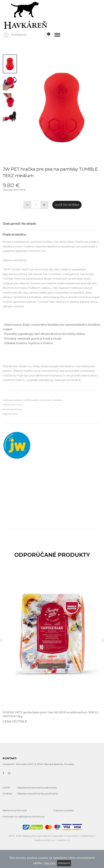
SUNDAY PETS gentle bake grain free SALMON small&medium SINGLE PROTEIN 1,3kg (51, 714)
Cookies (7, 794)
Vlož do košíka (67, 205)
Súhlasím (64, 863)
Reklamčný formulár (15, 810)
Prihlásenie (19, 35)
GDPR (6, 788)
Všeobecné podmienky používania (38, 794)
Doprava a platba (64, 810)
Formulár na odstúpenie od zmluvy (24, 816)
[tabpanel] (62, 107)
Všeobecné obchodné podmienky (37, 788)
